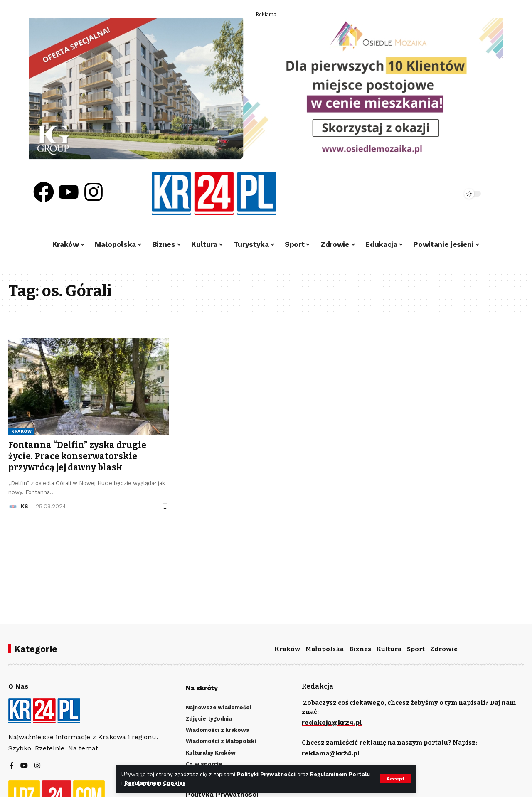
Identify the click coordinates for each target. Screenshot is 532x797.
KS (25, 506)
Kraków (21, 431)
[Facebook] (12, 766)
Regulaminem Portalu (340, 774)
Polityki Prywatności (267, 774)
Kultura (389, 649)
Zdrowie (444, 649)
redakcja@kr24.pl (332, 722)
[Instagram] (37, 766)
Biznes (360, 649)
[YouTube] (24, 766)
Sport (416, 649)
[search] (433, 194)
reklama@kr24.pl (331, 753)
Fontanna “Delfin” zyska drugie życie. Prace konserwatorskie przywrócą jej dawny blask (77, 456)
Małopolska (325, 649)
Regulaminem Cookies (155, 783)
